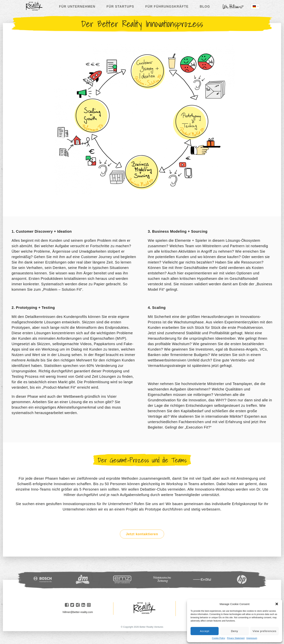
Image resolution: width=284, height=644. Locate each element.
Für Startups (120, 7)
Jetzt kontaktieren (142, 535)
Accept (205, 631)
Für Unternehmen (77, 7)
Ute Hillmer (233, 7)
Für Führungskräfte (167, 7)
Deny (234, 631)
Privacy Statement (236, 638)
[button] (277, 604)
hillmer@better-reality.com (78, 613)
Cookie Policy (219, 638)
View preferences (265, 631)
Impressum (252, 638)
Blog (205, 7)
